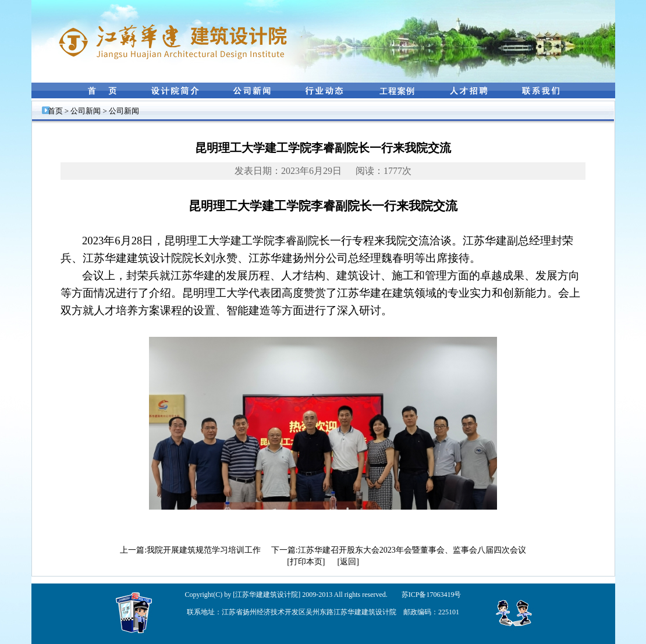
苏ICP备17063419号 (432, 595)
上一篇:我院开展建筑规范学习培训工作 (190, 550)
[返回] (348, 562)
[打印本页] (306, 562)
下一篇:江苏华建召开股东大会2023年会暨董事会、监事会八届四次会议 (399, 550)
